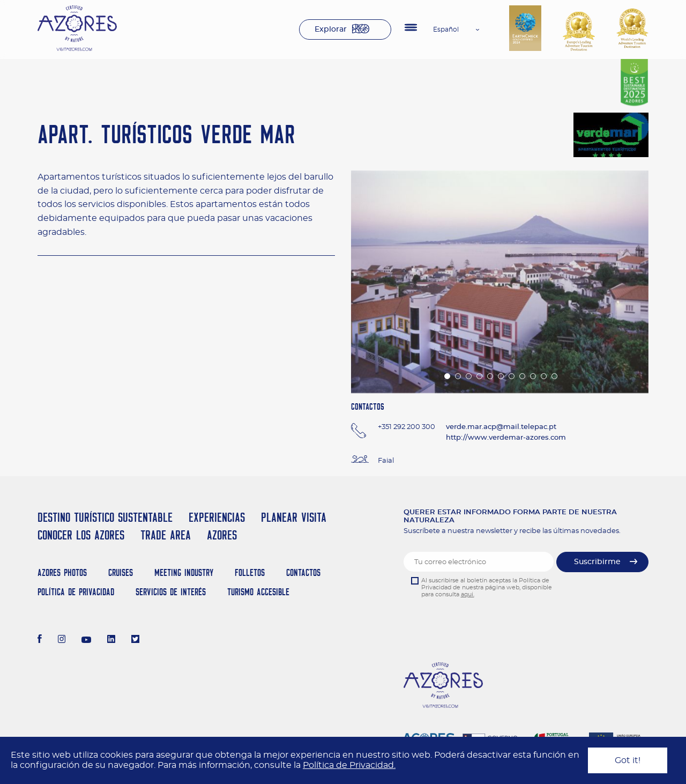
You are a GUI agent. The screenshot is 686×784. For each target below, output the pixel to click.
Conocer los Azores (81, 535)
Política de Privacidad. (349, 765)
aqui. (468, 594)
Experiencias (217, 517)
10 (543, 375)
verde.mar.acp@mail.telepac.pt (501, 427)
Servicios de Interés (171, 592)
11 (554, 375)
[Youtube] (86, 640)
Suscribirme (597, 562)
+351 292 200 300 (407, 427)
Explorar (331, 29)
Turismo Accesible (258, 592)
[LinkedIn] (111, 640)
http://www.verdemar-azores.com (506, 438)
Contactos (303, 572)
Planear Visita (294, 517)
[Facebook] (40, 640)
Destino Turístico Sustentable (105, 517)
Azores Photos (62, 572)
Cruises (121, 572)
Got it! (628, 760)
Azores (222, 535)
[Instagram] (62, 640)
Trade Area (166, 535)
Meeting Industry (184, 572)
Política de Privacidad (76, 592)
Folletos (250, 572)
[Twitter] (135, 640)
